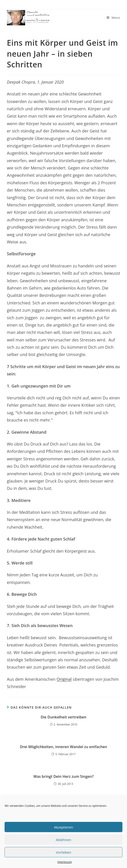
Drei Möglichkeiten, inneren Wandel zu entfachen (63, 747)
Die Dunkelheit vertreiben (64, 717)
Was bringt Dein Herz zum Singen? (63, 776)
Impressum (65, 862)
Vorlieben (63, 852)
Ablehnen (63, 840)
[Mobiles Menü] (113, 18)
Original (64, 679)
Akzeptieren (63, 827)
